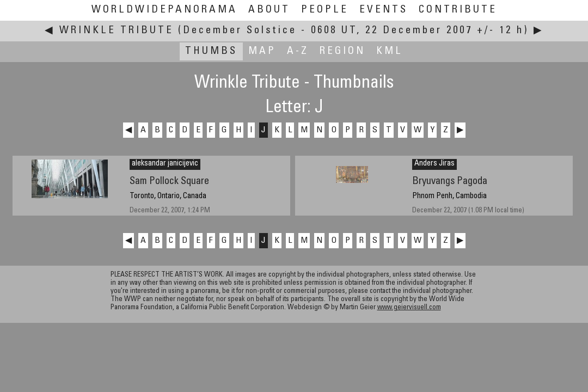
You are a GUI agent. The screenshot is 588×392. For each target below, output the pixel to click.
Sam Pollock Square (169, 182)
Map (262, 51)
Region (342, 51)
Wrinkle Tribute (117, 31)
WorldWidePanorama (164, 10)
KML (390, 51)
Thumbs (211, 51)
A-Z (298, 51)
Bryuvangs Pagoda (450, 182)
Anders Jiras (434, 164)
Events (384, 10)
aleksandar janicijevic (165, 164)
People (325, 10)
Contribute (458, 10)
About (269, 10)
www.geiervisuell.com (409, 308)
